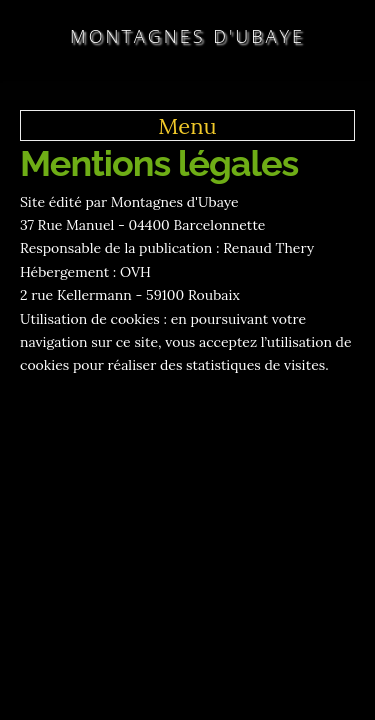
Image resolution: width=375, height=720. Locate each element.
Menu (187, 126)
